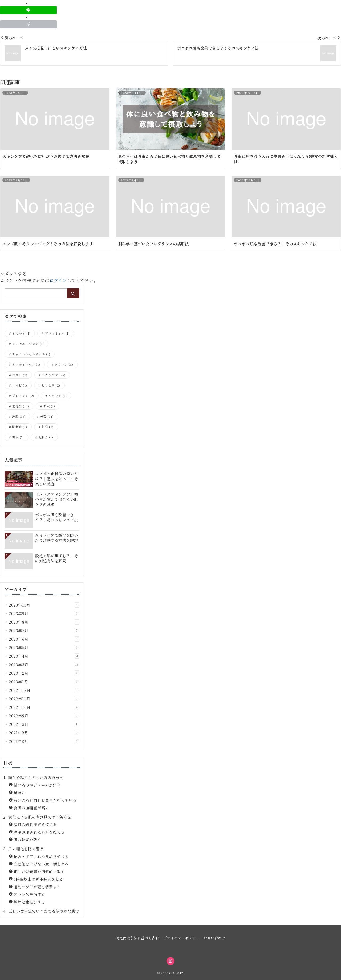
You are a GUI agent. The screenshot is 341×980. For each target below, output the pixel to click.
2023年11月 (44, 605)
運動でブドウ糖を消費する (37, 887)
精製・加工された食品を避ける (41, 856)
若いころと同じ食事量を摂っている (45, 800)
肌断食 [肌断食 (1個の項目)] (19, 427)
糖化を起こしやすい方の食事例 (36, 778)
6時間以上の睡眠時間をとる (38, 879)
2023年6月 (44, 639)
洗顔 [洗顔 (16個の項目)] (19, 416)
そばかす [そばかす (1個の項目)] (21, 333)
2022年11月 (44, 699)
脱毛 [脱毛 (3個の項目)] (48, 427)
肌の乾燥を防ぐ (27, 840)
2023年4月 (44, 656)
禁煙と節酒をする (29, 902)
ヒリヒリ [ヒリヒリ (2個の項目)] (51, 385)
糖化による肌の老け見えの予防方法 (40, 817)
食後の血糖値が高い (31, 808)
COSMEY (177, 973)
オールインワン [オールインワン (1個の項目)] (26, 364)
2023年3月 (44, 665)
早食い (19, 792)
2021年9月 (44, 733)
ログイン (58, 280)
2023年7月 (44, 631)
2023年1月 (44, 682)
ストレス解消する (29, 894)
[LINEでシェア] (28, 10)
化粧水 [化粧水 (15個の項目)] (20, 406)
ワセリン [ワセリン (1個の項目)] (58, 396)
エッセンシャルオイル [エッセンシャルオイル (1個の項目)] (31, 354)
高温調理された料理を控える (39, 832)
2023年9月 (44, 613)
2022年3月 (44, 724)
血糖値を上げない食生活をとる (41, 864)
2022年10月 (44, 707)
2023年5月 (44, 648)
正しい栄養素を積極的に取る (39, 872)
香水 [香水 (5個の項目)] (18, 437)
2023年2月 (44, 673)
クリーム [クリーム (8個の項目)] (64, 364)
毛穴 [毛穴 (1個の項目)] (49, 406)
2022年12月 (44, 690)
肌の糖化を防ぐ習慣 (26, 849)
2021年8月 (44, 741)
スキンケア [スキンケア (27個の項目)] (54, 375)
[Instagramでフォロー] (170, 961)
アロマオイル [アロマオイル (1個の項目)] (57, 333)
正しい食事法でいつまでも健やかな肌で (44, 911)
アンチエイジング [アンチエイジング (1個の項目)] (28, 344)
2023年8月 (44, 622)
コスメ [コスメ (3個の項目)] (20, 375)
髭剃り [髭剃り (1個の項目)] (46, 437)
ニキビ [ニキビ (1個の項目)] (19, 385)
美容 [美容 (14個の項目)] (47, 416)
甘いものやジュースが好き (37, 785)
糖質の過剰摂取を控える (35, 824)
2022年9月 (44, 716)
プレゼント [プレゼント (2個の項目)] (23, 396)
